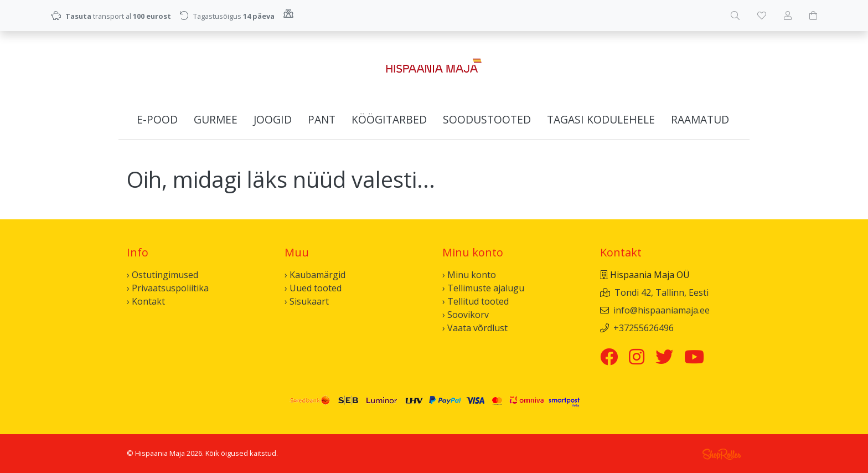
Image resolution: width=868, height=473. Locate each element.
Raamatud (700, 119)
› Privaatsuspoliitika (168, 288)
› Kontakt (146, 301)
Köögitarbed (389, 119)
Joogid (273, 119)
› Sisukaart (307, 301)
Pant (322, 119)
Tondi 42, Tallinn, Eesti (662, 292)
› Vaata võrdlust (475, 328)
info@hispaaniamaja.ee (662, 310)
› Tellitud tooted (476, 301)
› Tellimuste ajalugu (483, 288)
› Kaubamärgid (315, 275)
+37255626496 (644, 328)
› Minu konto (469, 275)
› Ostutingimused (162, 275)
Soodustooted (487, 119)
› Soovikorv (466, 315)
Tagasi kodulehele (601, 119)
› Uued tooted (313, 288)
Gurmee (216, 119)
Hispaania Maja (160, 453)
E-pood (157, 119)
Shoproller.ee (722, 454)
